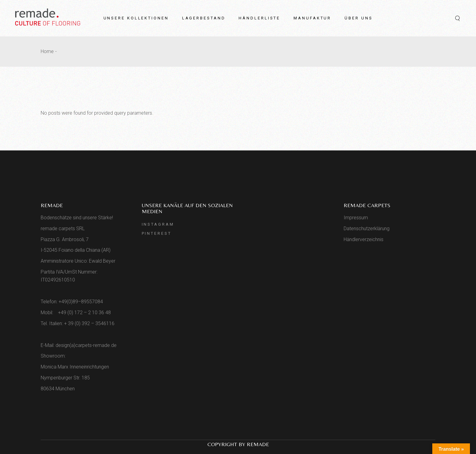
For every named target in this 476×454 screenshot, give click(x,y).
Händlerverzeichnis (364, 239)
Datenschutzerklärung (367, 229)
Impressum (356, 218)
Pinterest (157, 233)
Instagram (158, 224)
